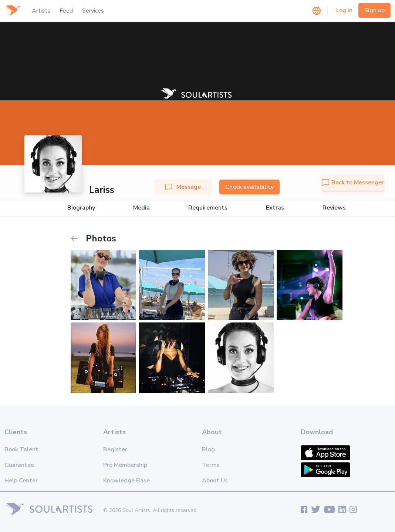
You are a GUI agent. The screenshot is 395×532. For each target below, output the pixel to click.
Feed (66, 11)
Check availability (249, 187)
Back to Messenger (353, 183)
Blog (208, 449)
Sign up (374, 10)
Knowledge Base (126, 481)
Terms (211, 465)
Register (115, 449)
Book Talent (21, 449)
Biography (81, 208)
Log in (344, 10)
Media (141, 208)
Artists (41, 11)
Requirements (208, 208)
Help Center (21, 481)
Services (93, 11)
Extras (275, 208)
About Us (215, 481)
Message (183, 187)
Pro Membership (125, 465)
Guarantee (19, 465)
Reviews (334, 208)
